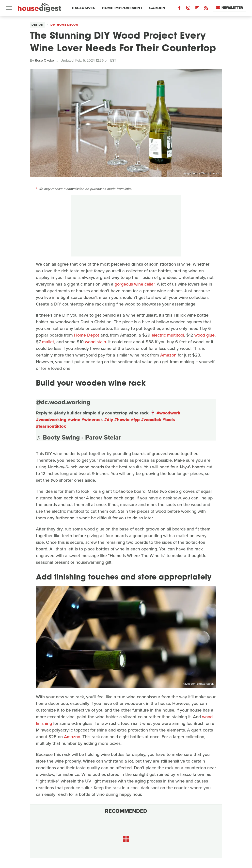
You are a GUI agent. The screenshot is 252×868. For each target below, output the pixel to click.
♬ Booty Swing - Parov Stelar (79, 437)
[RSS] (206, 9)
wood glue (205, 335)
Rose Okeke (44, 60)
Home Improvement (122, 8)
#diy (109, 420)
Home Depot (87, 335)
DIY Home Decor (64, 25)
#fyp (135, 420)
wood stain (95, 342)
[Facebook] (179, 9)
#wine (74, 420)
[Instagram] (188, 9)
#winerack (92, 420)
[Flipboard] (197, 9)
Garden (157, 8)
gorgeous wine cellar (135, 284)
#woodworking (51, 420)
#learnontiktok (51, 426)
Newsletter (229, 8)
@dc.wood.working (63, 402)
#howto (122, 420)
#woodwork (168, 413)
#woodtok (151, 420)
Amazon (168, 355)
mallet (48, 342)
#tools (169, 420)
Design (37, 25)
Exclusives (84, 8)
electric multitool (168, 335)
